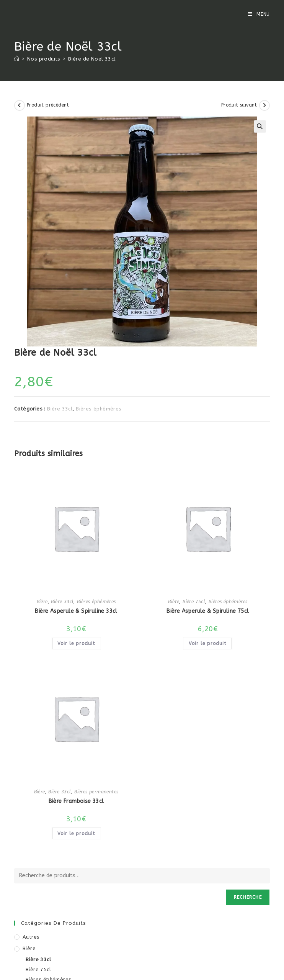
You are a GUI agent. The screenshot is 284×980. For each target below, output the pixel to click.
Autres (31, 937)
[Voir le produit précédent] (20, 105)
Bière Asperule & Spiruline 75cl (208, 611)
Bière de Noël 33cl (92, 59)
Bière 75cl (194, 602)
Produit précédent (48, 105)
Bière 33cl (60, 409)
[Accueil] (17, 59)
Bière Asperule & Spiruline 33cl (76, 611)
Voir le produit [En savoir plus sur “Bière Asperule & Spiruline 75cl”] (208, 643)
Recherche (248, 897)
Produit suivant (239, 105)
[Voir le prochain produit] (264, 105)
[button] (260, 126)
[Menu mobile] (259, 14)
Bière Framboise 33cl (76, 801)
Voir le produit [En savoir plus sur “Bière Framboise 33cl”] (76, 834)
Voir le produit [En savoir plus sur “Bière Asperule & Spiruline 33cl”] (76, 643)
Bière (42, 602)
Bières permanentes (96, 792)
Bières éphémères (99, 409)
